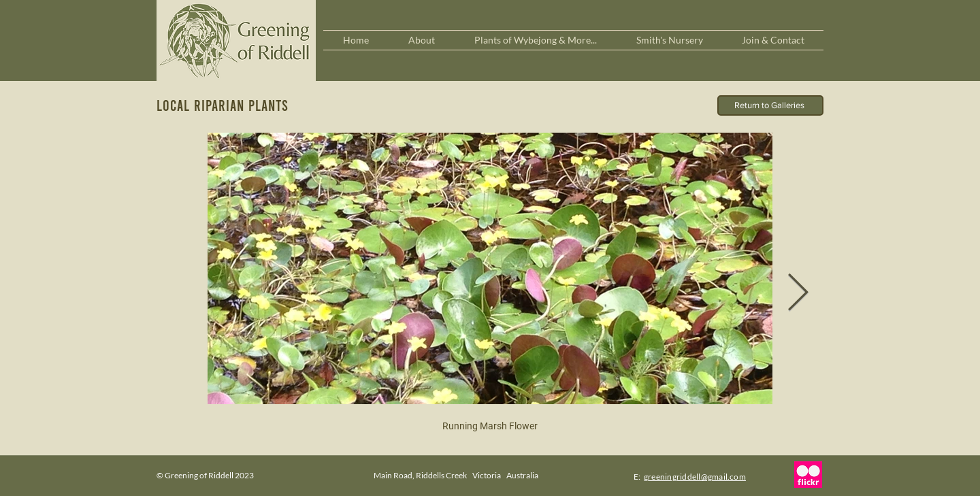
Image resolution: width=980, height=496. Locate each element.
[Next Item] (798, 294)
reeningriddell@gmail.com (697, 477)
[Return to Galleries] (770, 105)
